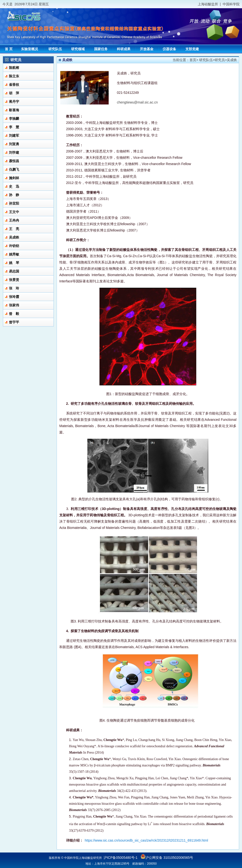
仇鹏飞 (14, 169)
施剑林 (14, 178)
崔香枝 (14, 85)
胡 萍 (14, 93)
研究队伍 (206, 60)
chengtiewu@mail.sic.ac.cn (137, 102)
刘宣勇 (14, 144)
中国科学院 (231, 4)
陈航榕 (14, 68)
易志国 (14, 271)
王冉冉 (14, 220)
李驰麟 (14, 119)
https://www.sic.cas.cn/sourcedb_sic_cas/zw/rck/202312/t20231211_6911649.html (146, 840)
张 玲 (14, 288)
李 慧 (14, 127)
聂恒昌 (14, 161)
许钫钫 (14, 246)
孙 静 (14, 195)
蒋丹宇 (14, 102)
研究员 (220, 60)
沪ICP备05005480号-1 (121, 858)
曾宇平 (14, 322)
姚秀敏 (14, 254)
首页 (193, 60)
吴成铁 (14, 237)
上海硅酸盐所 (208, 4)
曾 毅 (14, 314)
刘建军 (14, 135)
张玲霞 (14, 297)
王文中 (14, 212)
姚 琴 (14, 263)
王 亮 (14, 229)
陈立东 (14, 76)
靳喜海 (14, 110)
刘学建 (14, 152)
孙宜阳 (14, 203)
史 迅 (14, 186)
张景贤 (14, 280)
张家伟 (14, 305)
